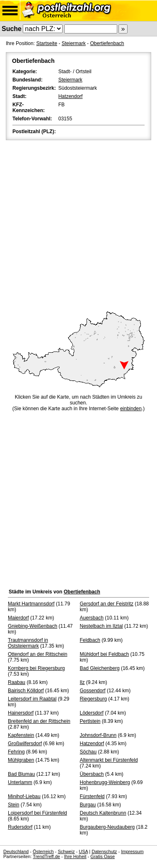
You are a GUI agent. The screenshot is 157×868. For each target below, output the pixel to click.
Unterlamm (20, 782)
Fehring (16, 752)
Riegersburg (93, 699)
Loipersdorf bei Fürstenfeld (37, 813)
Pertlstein (90, 721)
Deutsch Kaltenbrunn (103, 813)
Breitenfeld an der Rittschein (39, 721)
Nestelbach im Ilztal (101, 626)
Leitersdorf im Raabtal (32, 699)
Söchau (88, 752)
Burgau (88, 805)
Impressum (132, 851)
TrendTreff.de (46, 856)
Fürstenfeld (92, 796)
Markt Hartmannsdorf (31, 604)
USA (83, 851)
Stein (13, 805)
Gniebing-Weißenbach (33, 626)
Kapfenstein (21, 735)
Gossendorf (93, 691)
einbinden (131, 409)
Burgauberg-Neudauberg (107, 827)
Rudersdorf (20, 827)
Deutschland (16, 851)
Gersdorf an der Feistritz (107, 604)
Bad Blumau (21, 774)
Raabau (17, 682)
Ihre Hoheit (75, 856)
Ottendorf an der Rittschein (37, 654)
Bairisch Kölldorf (26, 691)
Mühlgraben (21, 760)
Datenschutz (104, 851)
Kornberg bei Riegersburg (36, 668)
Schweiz (66, 851)
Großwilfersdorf (25, 744)
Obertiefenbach (107, 43)
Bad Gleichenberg (100, 668)
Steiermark (74, 43)
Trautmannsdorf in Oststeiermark (28, 643)
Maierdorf (18, 618)
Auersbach (92, 618)
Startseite (47, 43)
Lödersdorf (92, 713)
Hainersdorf (21, 713)
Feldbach (90, 640)
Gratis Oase (103, 856)
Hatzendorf (71, 96)
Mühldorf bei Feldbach (105, 654)
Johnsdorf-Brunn (98, 735)
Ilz (82, 682)
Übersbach (92, 774)
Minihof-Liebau (24, 796)
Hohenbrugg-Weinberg (105, 782)
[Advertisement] (78, 224)
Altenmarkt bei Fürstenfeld (109, 760)
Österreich (43, 851)
